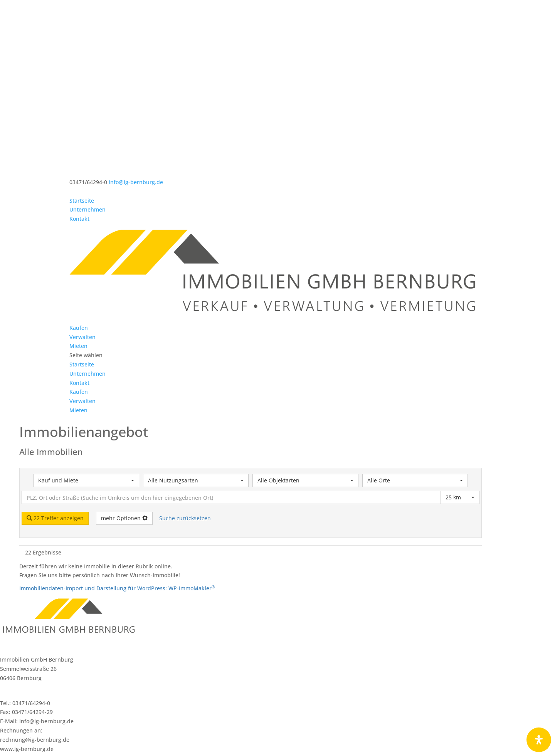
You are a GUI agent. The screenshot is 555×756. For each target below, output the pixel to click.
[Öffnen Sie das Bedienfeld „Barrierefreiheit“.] (539, 740)
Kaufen (79, 260)
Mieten (78, 278)
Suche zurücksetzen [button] (185, 450)
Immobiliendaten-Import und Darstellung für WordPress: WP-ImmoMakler (117, 520)
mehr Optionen (124, 450)
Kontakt (79, 219)
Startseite (82, 201)
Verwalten (82, 269)
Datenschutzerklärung (294, 751)
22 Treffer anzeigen (55, 450)
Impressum (246, 751)
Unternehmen (87, 209)
